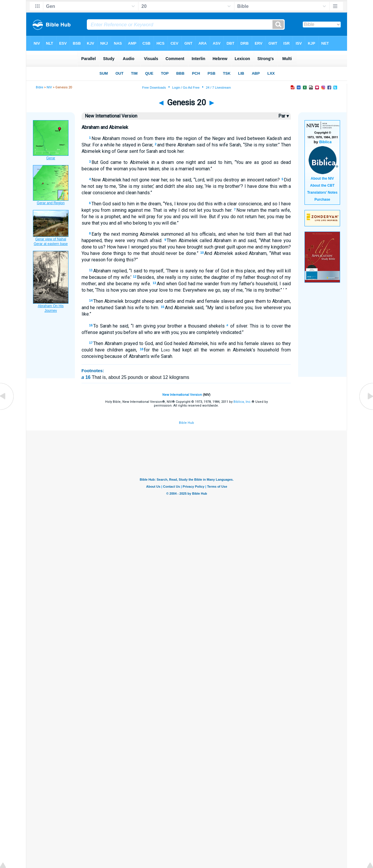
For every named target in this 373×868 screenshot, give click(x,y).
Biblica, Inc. (242, 402)
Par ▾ (284, 116)
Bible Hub (186, 423)
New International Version (182, 395)
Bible (39, 87)
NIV (49, 87)
